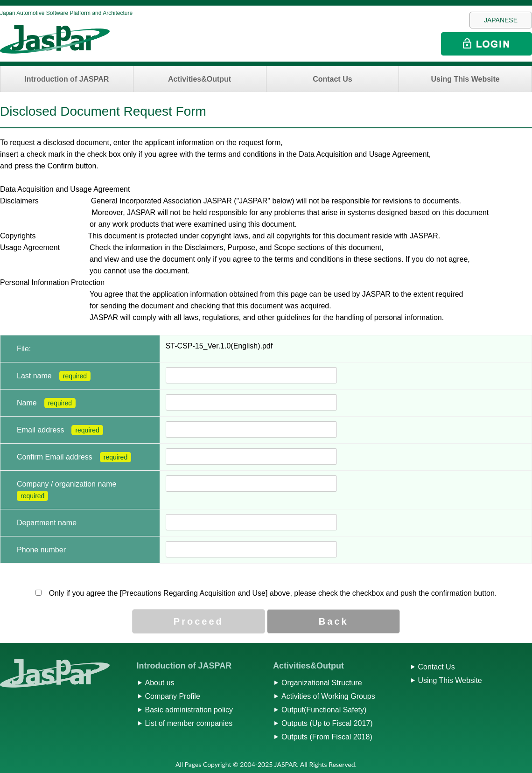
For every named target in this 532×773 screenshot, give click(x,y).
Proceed (199, 621)
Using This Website (465, 79)
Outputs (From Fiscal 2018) (327, 737)
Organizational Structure (322, 683)
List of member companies (189, 723)
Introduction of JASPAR (66, 79)
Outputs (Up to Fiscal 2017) (327, 723)
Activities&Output (199, 79)
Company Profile (173, 696)
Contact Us (332, 79)
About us (160, 683)
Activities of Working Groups (328, 696)
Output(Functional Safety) (324, 710)
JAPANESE (501, 20)
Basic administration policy (189, 710)
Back (334, 621)
